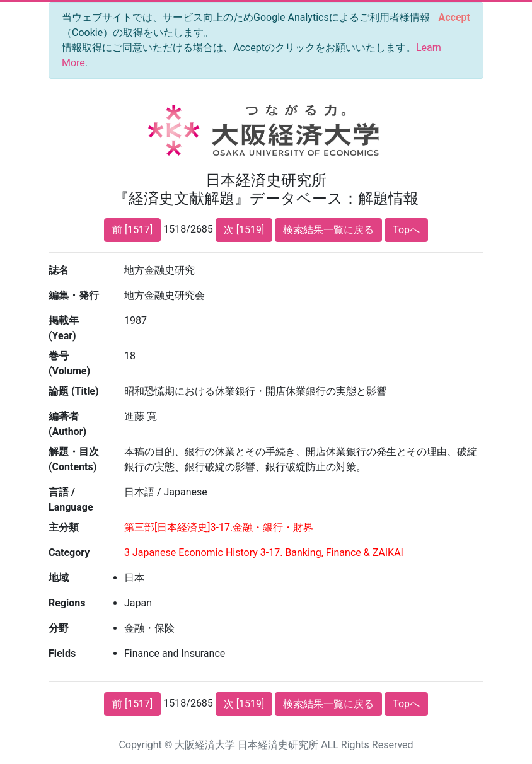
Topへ (406, 230)
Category (69, 553)
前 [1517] (132, 230)
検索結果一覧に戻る (328, 230)
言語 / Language (71, 500)
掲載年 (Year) (64, 328)
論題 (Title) (74, 391)
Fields (62, 653)
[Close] (454, 18)
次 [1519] (244, 230)
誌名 (59, 270)
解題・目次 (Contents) (74, 459)
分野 (59, 628)
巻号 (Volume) (69, 363)
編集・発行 (74, 295)
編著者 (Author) (67, 424)
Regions (67, 603)
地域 (59, 578)
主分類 (64, 527)
